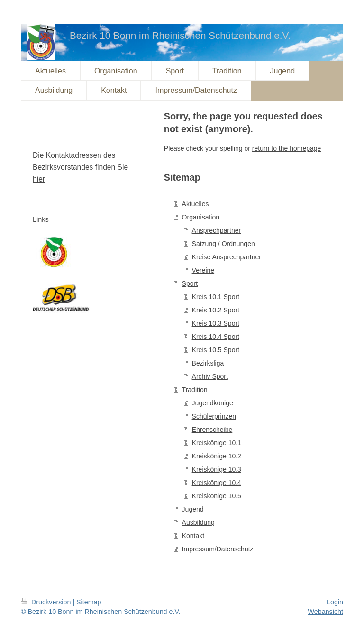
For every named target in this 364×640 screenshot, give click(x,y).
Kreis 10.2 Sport (216, 310)
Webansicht (326, 612)
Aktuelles (196, 204)
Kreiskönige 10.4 (217, 483)
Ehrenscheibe (212, 430)
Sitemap (89, 602)
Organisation (201, 217)
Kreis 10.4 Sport (216, 337)
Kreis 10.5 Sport (216, 350)
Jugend (193, 509)
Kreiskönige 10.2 (217, 456)
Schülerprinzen (214, 416)
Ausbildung (198, 522)
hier (39, 179)
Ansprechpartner (217, 230)
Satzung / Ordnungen (223, 244)
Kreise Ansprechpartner (227, 257)
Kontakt (193, 536)
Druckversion (47, 602)
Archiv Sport (210, 376)
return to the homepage (287, 148)
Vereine (203, 270)
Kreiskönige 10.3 (217, 469)
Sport (190, 283)
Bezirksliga (208, 363)
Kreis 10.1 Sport (216, 297)
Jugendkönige (213, 403)
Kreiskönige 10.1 (217, 443)
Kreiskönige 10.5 (217, 496)
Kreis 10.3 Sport (216, 323)
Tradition (195, 390)
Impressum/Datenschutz (218, 549)
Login (335, 602)
